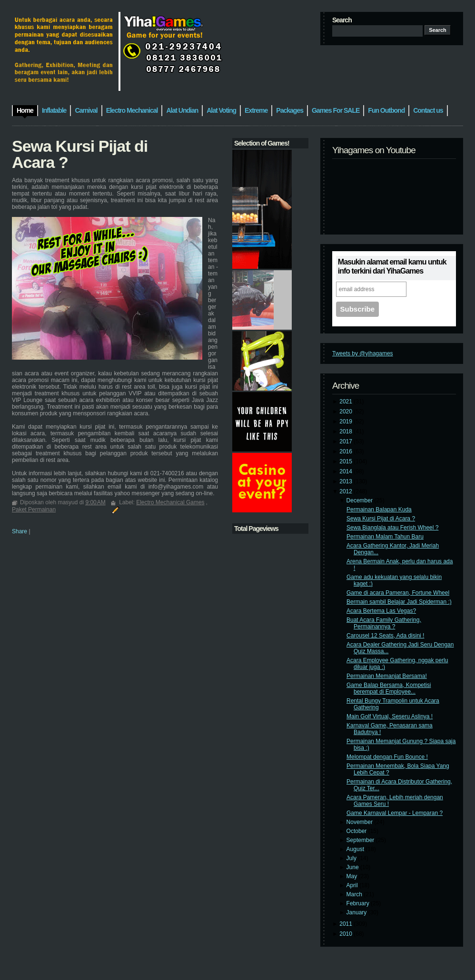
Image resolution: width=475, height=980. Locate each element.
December (361, 500)
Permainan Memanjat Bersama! (387, 676)
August (356, 849)
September (361, 840)
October (357, 831)
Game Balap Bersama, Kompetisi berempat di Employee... (389, 688)
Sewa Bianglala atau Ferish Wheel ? (392, 528)
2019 (346, 421)
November (361, 822)
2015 (346, 461)
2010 (346, 934)
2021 (346, 402)
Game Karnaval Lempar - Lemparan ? (395, 813)
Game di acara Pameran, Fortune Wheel (398, 593)
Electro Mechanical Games (170, 502)
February (359, 903)
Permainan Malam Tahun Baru (385, 537)
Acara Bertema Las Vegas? (381, 611)
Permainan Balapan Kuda (379, 510)
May (353, 876)
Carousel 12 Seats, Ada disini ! (385, 636)
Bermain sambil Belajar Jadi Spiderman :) (399, 602)
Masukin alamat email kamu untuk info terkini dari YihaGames (392, 266)
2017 (346, 441)
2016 (346, 451)
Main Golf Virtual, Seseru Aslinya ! (390, 716)
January (357, 912)
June (353, 867)
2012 (346, 491)
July (352, 858)
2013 (346, 481)
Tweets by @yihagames (363, 353)
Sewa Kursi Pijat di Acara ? (381, 519)
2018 (346, 431)
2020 (346, 412)
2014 (346, 471)
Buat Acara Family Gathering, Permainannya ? (384, 623)
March (355, 894)
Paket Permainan (34, 510)
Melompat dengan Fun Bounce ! (387, 757)
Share (20, 531)
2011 (346, 924)
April (353, 885)
